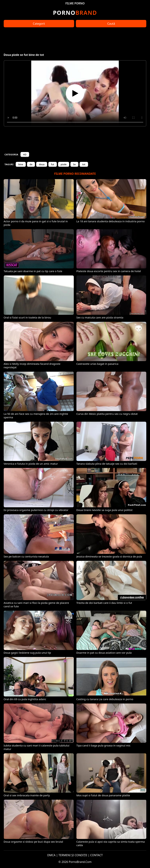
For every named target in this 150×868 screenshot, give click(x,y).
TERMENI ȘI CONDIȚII (73, 855)
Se (74, 164)
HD (25, 154)
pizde (64, 164)
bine (21, 164)
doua (42, 164)
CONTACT (96, 855)
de (31, 164)
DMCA (51, 855)
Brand (75, 13)
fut (53, 164)
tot (84, 164)
